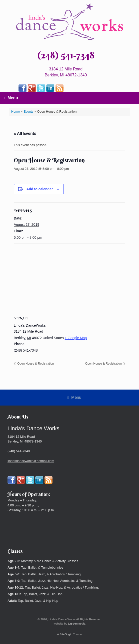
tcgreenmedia (77, 624)
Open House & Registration (35, 364)
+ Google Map (76, 338)
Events (28, 111)
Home (16, 111)
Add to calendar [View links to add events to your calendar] (40, 189)
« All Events (25, 133)
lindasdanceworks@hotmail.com (31, 461)
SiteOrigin (66, 634)
